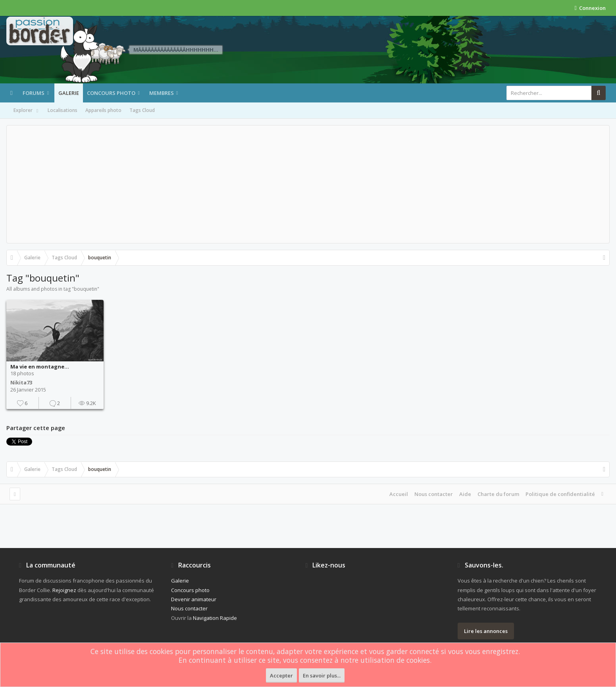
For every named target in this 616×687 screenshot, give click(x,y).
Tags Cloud (142, 110)
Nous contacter (434, 494)
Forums (34, 93)
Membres (162, 93)
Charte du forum (498, 494)
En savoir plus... (322, 675)
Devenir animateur (194, 599)
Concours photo (111, 93)
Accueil (399, 494)
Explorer (27, 111)
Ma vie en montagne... (40, 367)
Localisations (63, 110)
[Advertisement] (308, 184)
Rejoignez (64, 590)
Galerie (69, 93)
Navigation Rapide (215, 618)
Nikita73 (21, 382)
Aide (465, 494)
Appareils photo (103, 110)
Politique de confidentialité (560, 494)
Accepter (281, 675)
